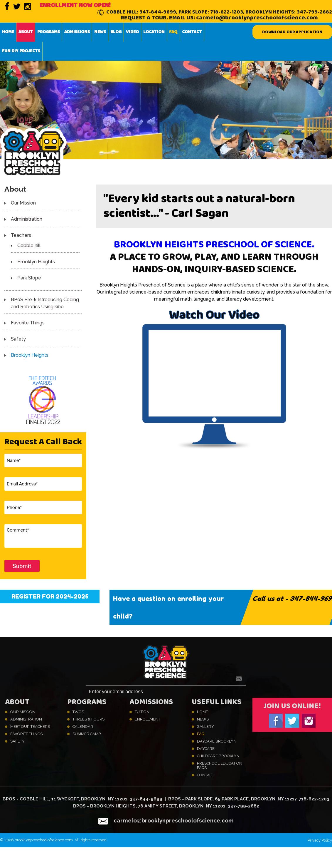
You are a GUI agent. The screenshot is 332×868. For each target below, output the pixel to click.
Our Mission (23, 203)
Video (132, 32)
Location (154, 32)
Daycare (206, 749)
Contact (192, 32)
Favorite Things (28, 323)
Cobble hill (29, 246)
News (100, 32)
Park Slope (29, 278)
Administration (27, 219)
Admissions (77, 32)
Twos (78, 712)
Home (8, 32)
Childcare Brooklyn (218, 756)
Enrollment (148, 719)
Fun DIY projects (21, 51)
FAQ (173, 32)
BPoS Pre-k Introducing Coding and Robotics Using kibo (45, 303)
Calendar (83, 727)
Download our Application (292, 32)
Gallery (205, 727)
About (26, 32)
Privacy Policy (320, 840)
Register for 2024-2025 (50, 596)
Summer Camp (87, 734)
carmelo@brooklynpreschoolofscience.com (257, 18)
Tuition (142, 712)
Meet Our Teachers (30, 727)
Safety (18, 339)
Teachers (21, 235)
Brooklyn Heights (36, 262)
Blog (116, 32)
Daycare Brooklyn (217, 741)
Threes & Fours (89, 719)
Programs (49, 32)
